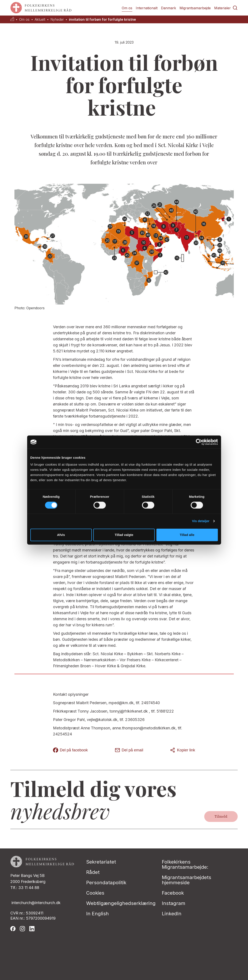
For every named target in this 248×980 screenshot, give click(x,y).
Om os (127, 8)
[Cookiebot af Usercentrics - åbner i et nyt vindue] (199, 442)
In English (97, 914)
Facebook (173, 893)
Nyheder (57, 20)
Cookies (95, 893)
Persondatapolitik (106, 883)
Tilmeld (221, 817)
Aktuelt (40, 20)
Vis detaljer (201, 521)
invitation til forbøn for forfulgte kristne (102, 20)
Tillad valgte (124, 535)
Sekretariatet (101, 862)
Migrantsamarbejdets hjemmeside (186, 880)
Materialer (222, 8)
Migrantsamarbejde (195, 8)
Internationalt (147, 8)
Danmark (168, 8)
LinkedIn (172, 914)
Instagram (174, 903)
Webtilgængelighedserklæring (121, 903)
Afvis (61, 535)
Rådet (93, 872)
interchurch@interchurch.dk (36, 903)
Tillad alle (187, 535)
